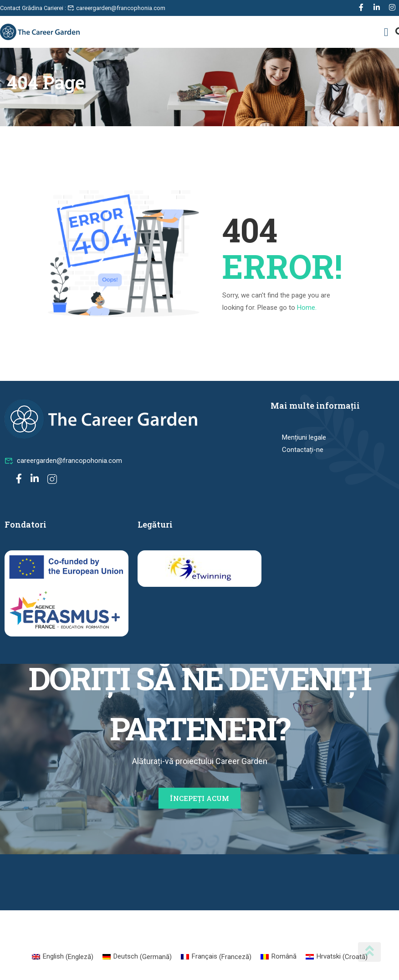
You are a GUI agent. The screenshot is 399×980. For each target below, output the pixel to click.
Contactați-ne (303, 450)
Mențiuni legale (304, 437)
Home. (307, 308)
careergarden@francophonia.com (116, 8)
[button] (386, 32)
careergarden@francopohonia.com (63, 461)
